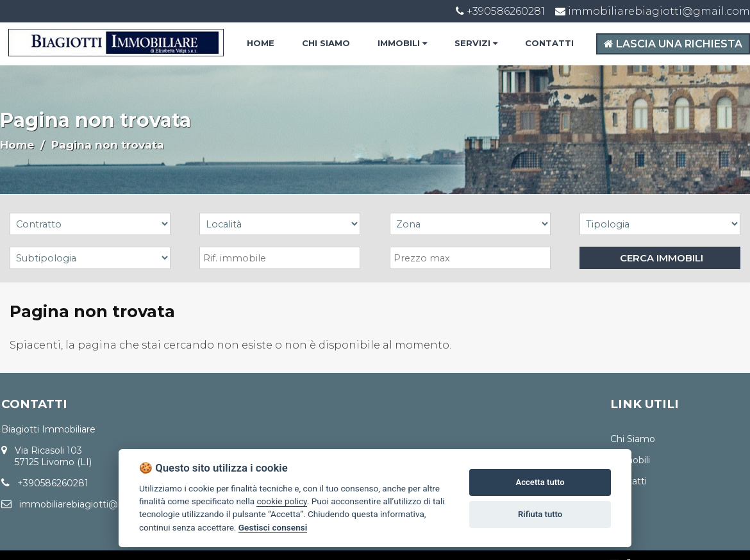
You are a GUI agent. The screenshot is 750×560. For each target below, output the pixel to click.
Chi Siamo (633, 439)
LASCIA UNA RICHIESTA (673, 44)
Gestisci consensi (273, 527)
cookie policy (281, 501)
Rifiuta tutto (540, 514)
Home (17, 145)
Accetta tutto (540, 482)
